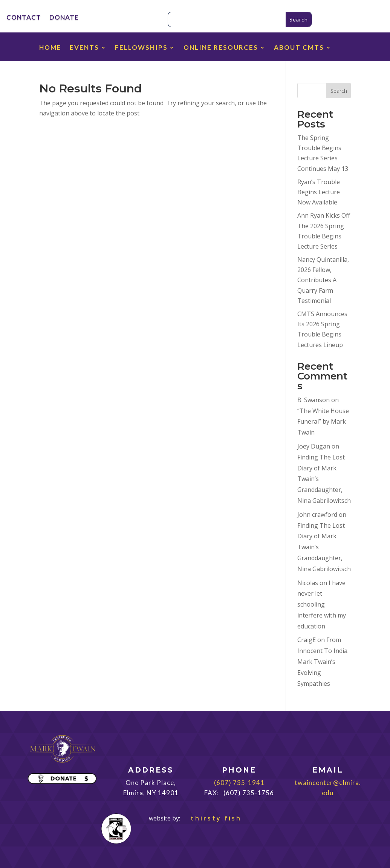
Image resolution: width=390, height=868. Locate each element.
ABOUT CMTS (299, 48)
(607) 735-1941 (239, 783)
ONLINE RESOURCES (221, 48)
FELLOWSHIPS (141, 48)
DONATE (64, 18)
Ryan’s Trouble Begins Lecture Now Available (319, 192)
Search (339, 91)
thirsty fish (212, 818)
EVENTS (84, 48)
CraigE (307, 640)
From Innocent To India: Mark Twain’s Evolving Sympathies (323, 661)
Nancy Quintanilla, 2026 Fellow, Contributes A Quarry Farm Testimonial (323, 280)
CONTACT (24, 18)
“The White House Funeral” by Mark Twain (323, 422)
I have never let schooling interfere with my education (322, 605)
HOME (50, 48)
